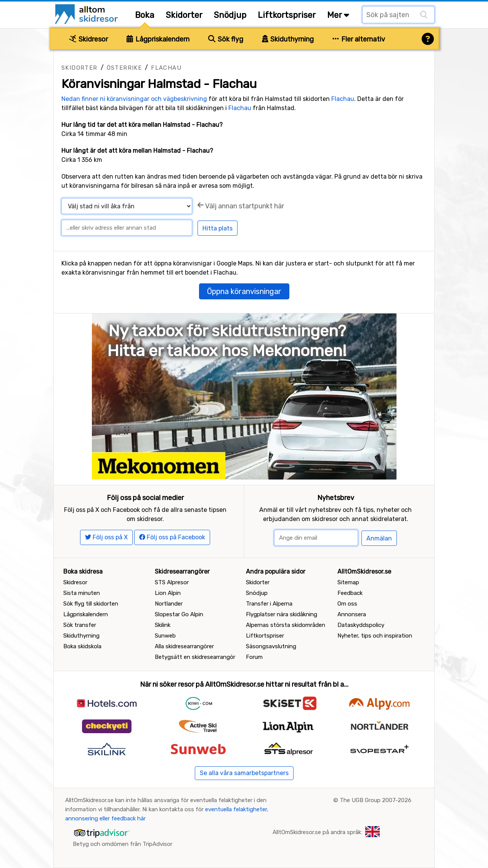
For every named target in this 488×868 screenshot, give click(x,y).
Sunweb (165, 636)
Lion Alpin (168, 593)
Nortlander (169, 604)
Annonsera (352, 614)
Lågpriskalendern (158, 39)
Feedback (350, 593)
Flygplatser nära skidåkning (282, 614)
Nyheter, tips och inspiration (375, 636)
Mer (338, 15)
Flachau (166, 68)
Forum (254, 657)
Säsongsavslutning (271, 646)
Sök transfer (80, 625)
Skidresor (88, 39)
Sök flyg (226, 39)
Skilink (163, 625)
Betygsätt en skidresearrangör (195, 657)
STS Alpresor (172, 582)
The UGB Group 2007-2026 (376, 800)
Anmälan (379, 538)
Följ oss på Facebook (172, 537)
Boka (145, 15)
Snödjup (230, 15)
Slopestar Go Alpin (179, 614)
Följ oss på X (106, 537)
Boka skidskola (82, 646)
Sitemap (348, 582)
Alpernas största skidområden (286, 625)
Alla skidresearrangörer (184, 646)
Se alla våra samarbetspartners (244, 773)
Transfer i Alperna (269, 604)
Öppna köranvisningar (244, 291)
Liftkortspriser (287, 15)
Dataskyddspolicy (361, 625)
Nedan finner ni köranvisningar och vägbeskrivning (134, 99)
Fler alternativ (359, 39)
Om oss (347, 604)
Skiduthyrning (288, 39)
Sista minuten (82, 593)
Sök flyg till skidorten (91, 604)
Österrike (124, 68)
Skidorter (184, 15)
